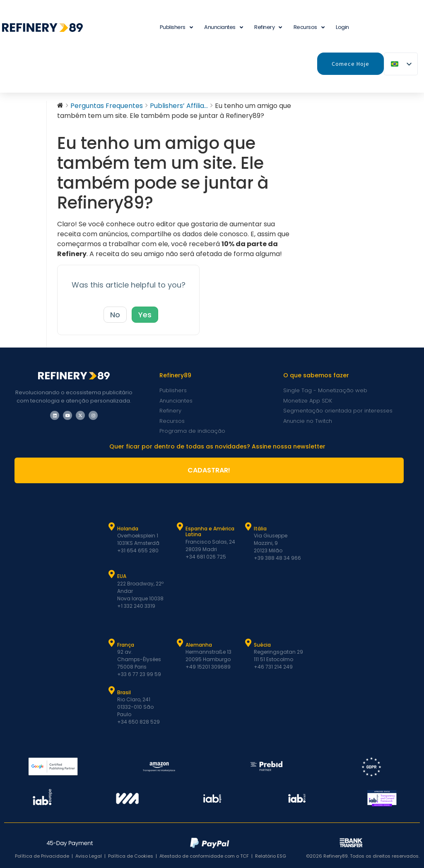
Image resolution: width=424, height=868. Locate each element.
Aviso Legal (89, 856)
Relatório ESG (271, 856)
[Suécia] (248, 643)
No (115, 315)
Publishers (176, 28)
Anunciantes (223, 28)
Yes (145, 315)
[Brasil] (112, 691)
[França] (112, 643)
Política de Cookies (131, 856)
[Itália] (248, 527)
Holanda (128, 529)
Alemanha (199, 645)
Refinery (268, 28)
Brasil (124, 692)
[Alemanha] (180, 643)
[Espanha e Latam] (180, 527)
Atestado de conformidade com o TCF (204, 856)
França (126, 645)
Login (342, 27)
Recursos (309, 28)
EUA (122, 576)
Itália (260, 529)
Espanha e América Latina (210, 531)
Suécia (262, 645)
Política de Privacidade (42, 856)
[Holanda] (112, 527)
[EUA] (112, 574)
